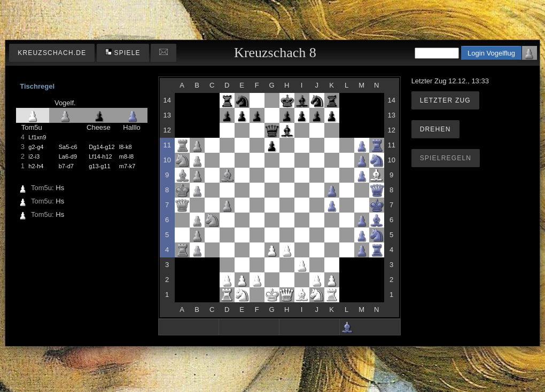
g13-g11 (99, 166)
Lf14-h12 (100, 156)
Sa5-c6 (68, 147)
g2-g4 (36, 147)
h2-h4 (36, 166)
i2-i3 (34, 156)
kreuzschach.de (52, 53)
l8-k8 (126, 147)
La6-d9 (68, 156)
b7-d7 (66, 166)
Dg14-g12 (102, 147)
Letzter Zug (445, 100)
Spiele (123, 53)
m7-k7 (127, 166)
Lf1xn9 (37, 137)
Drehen (435, 129)
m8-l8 (127, 156)
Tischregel (37, 86)
